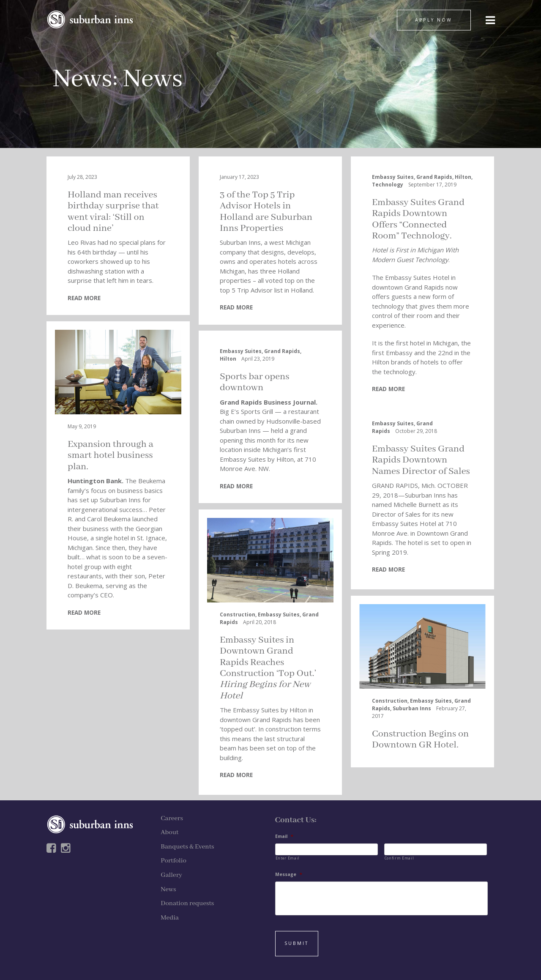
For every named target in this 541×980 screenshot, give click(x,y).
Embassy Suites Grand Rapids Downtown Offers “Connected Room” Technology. (418, 219)
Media (170, 918)
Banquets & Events (187, 847)
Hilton (463, 177)
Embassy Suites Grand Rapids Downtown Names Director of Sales (421, 460)
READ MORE (84, 298)
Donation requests (187, 903)
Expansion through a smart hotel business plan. (111, 456)
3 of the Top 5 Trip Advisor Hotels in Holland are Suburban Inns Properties (266, 212)
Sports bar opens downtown (255, 382)
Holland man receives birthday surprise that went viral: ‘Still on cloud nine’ (113, 212)
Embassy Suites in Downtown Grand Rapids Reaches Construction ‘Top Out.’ (268, 668)
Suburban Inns (412, 708)
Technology (388, 185)
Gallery (171, 875)
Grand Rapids (434, 177)
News (83, 79)
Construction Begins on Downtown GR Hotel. (420, 739)
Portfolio (174, 861)
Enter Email (288, 858)
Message (289, 875)
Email (284, 836)
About (169, 832)
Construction (238, 615)
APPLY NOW (434, 20)
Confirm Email (399, 858)
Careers (172, 818)
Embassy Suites (393, 177)
